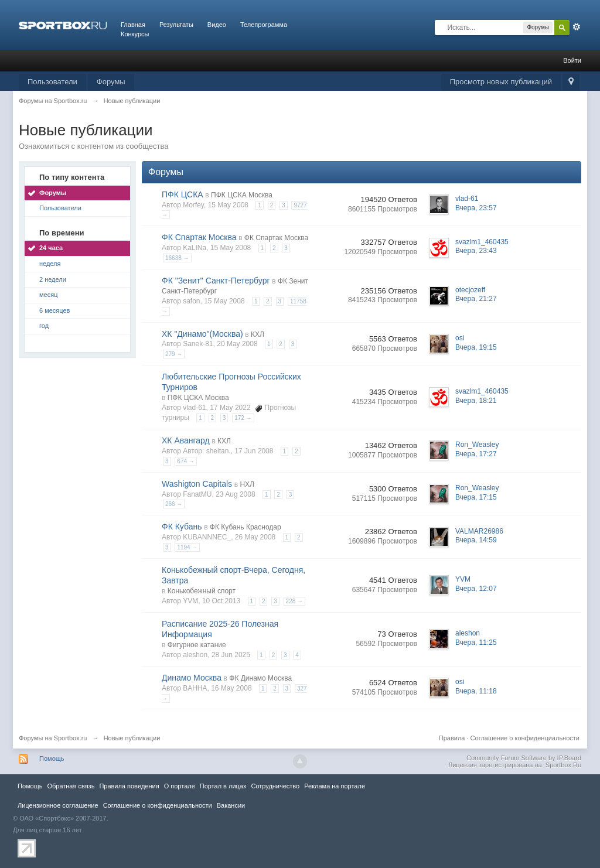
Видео (217, 25)
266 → (174, 504)
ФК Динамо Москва (260, 678)
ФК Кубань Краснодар (246, 527)
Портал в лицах (223, 786)
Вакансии (231, 805)
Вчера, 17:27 (476, 454)
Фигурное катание (197, 645)
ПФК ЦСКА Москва (242, 195)
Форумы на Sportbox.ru (53, 738)
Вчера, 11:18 (476, 691)
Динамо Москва (192, 678)
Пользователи (52, 82)
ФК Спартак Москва (199, 237)
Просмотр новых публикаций (501, 82)
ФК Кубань (182, 527)
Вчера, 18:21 (476, 401)
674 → (185, 461)
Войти (572, 60)
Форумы (111, 82)
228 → (294, 601)
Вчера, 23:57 (476, 208)
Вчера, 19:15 (476, 347)
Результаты (176, 25)
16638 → (177, 258)
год (44, 326)
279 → (174, 354)
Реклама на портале (335, 786)
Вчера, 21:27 (476, 299)
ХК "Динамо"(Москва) (202, 334)
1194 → (187, 547)
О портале (180, 786)
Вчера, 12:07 (476, 589)
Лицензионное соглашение (58, 805)
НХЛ (247, 484)
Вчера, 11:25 (476, 643)
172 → (243, 418)
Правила (452, 738)
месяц (48, 295)
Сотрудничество (275, 786)
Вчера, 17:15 (476, 497)
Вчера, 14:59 (476, 540)
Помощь (52, 758)
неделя (50, 264)
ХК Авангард (186, 440)
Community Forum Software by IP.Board (524, 758)
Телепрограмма (264, 25)
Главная (133, 25)
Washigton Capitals (197, 484)
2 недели (53, 279)
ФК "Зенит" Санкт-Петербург (216, 281)
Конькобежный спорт (202, 591)
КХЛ (258, 334)
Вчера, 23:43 (476, 251)
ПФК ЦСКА (183, 194)
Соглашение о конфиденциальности (525, 738)
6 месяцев (54, 310)
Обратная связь (71, 786)
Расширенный (577, 27)
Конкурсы (135, 34)
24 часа (51, 248)
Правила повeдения (129, 786)
